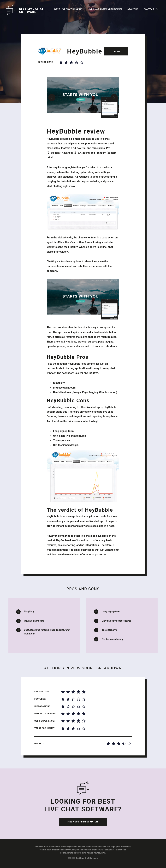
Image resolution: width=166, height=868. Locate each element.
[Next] (114, 98)
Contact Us (151, 10)
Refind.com (65, 853)
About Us (133, 10)
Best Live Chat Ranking (68, 10)
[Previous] (52, 98)
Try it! (116, 51)
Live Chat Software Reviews (105, 10)
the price (68, 421)
